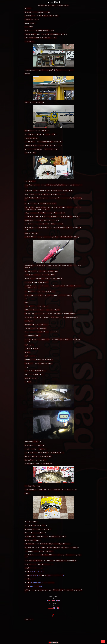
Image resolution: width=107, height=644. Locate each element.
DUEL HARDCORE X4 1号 (36, 575)
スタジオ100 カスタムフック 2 (37, 572)
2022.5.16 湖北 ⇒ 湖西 (54, 608)
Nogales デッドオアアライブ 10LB (56, 575)
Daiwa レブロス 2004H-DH (36, 586)
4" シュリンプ (32, 579)
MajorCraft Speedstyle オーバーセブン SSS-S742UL (42, 583)
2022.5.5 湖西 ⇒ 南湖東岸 (53, 601)
